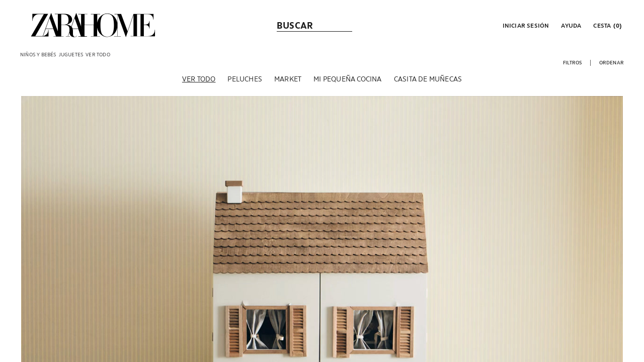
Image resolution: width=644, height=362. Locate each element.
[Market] (288, 80)
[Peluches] (245, 80)
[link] (93, 25)
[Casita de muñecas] (428, 80)
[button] (525, 25)
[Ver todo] (199, 80)
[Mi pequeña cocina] (347, 80)
